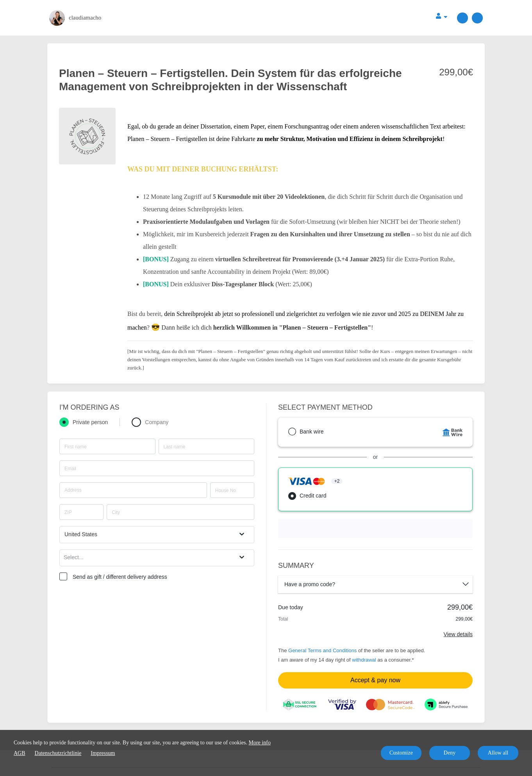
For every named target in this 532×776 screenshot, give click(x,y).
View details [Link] (458, 634)
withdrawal (364, 660)
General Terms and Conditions (322, 650)
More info (260, 743)
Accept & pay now (375, 680)
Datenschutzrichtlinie (58, 753)
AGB (20, 753)
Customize (401, 753)
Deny (450, 753)
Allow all (498, 753)
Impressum (103, 753)
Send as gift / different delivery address (120, 577)
